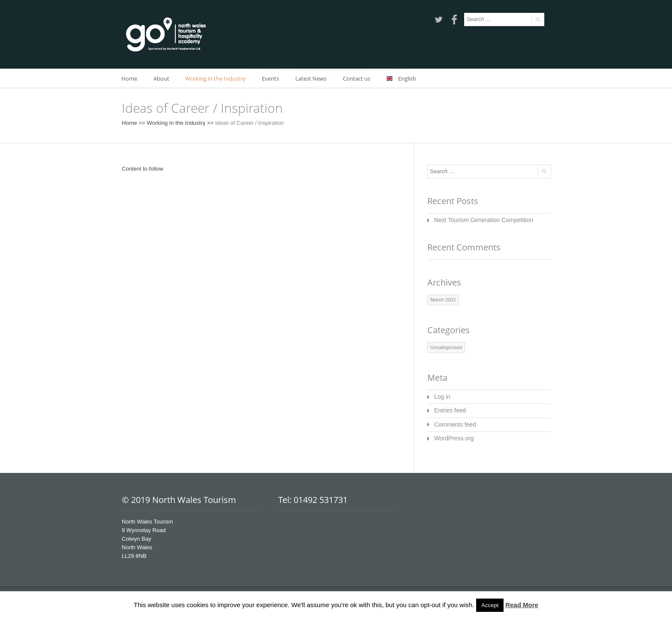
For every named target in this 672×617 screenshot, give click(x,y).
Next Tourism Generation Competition (481, 220)
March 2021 (443, 299)
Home (130, 78)
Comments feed (454, 422)
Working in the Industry (218, 78)
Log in (442, 395)
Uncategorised (445, 346)
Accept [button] (490, 605)
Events (274, 78)
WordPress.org (453, 435)
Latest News (315, 78)
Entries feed (449, 408)
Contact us (362, 78)
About (163, 78)
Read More (522, 605)
